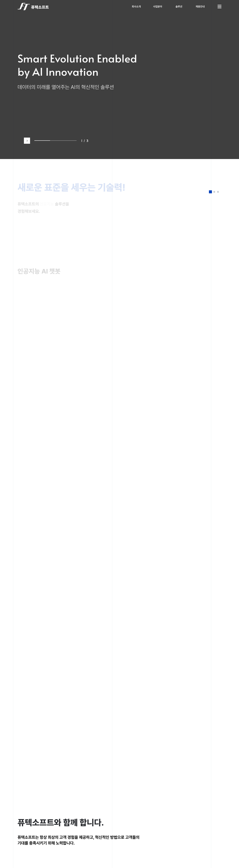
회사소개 (136, 7)
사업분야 (158, 7)
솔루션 (179, 7)
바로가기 (31, 295)
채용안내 (200, 7)
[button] (27, 141)
